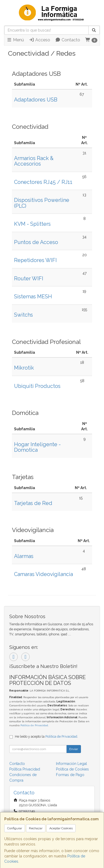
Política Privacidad (25, 769)
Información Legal (71, 764)
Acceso (40, 40)
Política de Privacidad (34, 725)
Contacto (68, 40)
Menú (15, 40)
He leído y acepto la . (46, 736)
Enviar (74, 749)
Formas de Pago (70, 775)
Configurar (15, 828)
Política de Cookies (72, 769)
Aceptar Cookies (61, 828)
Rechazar (36, 828)
